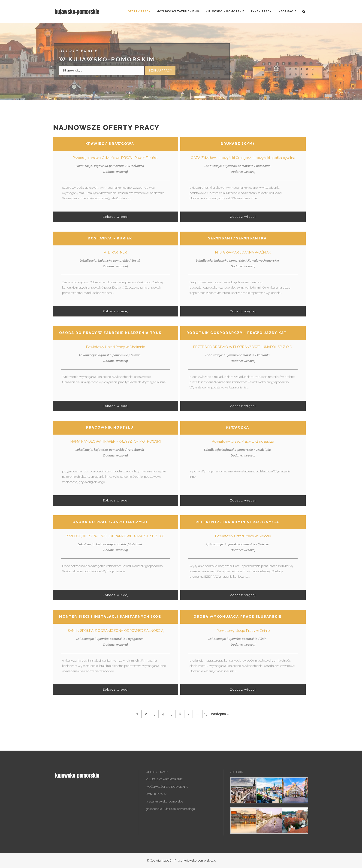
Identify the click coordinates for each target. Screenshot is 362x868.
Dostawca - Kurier (110, 238)
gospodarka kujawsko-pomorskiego (170, 809)
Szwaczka (237, 427)
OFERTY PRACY (157, 772)
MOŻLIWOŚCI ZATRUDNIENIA (167, 787)
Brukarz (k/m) (237, 144)
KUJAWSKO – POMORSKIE (164, 779)
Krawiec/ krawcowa (110, 144)
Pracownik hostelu (110, 427)
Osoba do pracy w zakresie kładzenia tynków (114, 333)
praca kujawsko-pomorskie (164, 801)
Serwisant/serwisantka (237, 238)
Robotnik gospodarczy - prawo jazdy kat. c (239, 333)
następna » (220, 714)
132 (207, 714)
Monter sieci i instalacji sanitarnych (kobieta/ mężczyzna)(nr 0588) (141, 617)
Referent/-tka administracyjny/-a (237, 522)
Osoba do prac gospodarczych (110, 522)
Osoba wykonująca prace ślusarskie (237, 617)
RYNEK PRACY (156, 794)
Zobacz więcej (116, 217)
